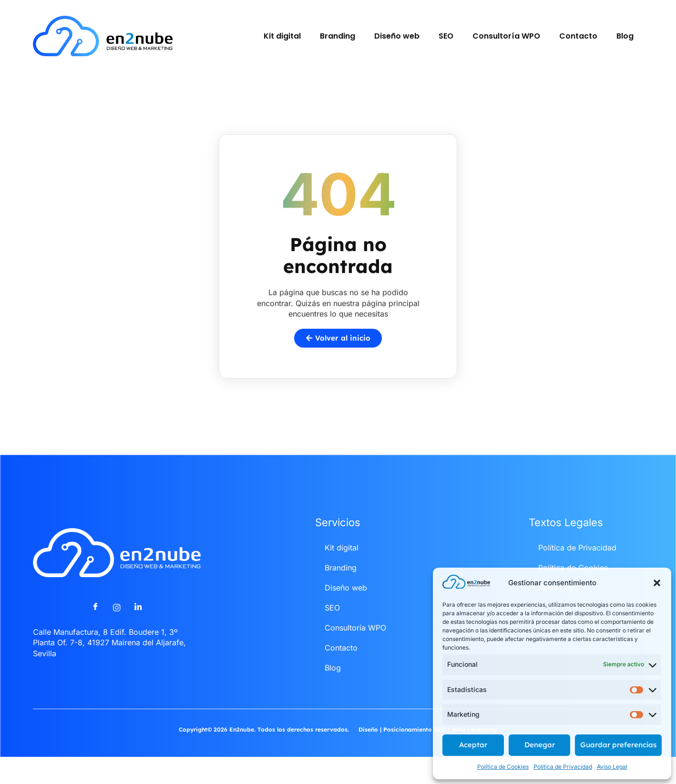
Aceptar (473, 745)
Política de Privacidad (563, 767)
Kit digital (282, 36)
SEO (446, 36)
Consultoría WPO (506, 36)
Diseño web (397, 36)
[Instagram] (117, 621)
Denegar (540, 745)
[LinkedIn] (138, 621)
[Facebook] (95, 621)
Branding (338, 36)
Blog (625, 36)
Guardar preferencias (618, 745)
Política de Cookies (503, 767)
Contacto (578, 36)
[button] (657, 583)
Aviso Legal (612, 767)
